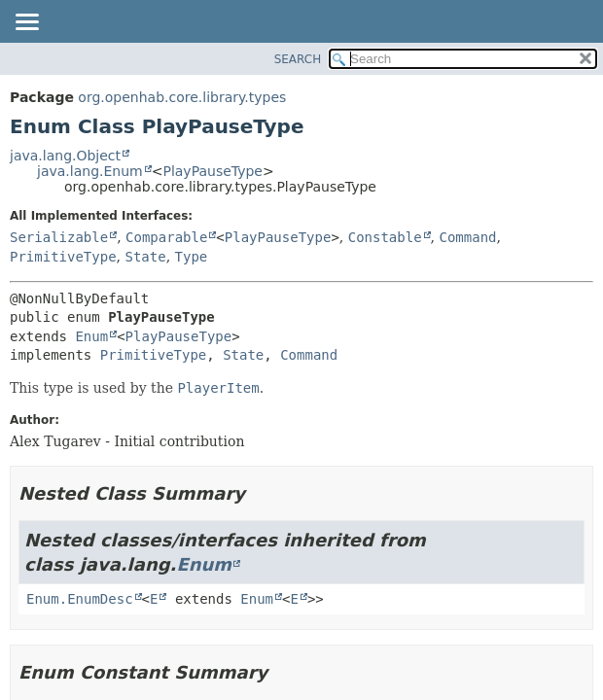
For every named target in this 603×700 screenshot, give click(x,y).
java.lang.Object (65, 156)
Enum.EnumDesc (80, 599)
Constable (385, 237)
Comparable (166, 237)
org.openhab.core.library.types (182, 97)
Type (192, 257)
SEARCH (298, 59)
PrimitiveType (63, 257)
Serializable (59, 237)
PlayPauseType (213, 171)
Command (467, 237)
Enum (91, 336)
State (145, 257)
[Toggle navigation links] (26, 23)
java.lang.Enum (90, 171)
